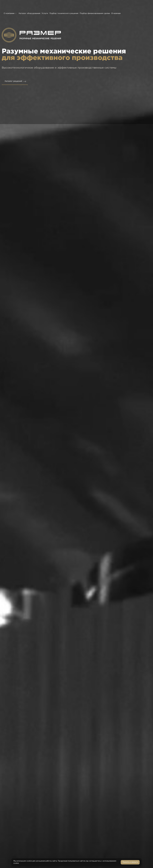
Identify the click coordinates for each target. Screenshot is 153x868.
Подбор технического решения (64, 13)
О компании (10, 13)
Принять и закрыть (130, 862)
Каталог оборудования (29, 13)
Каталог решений (13, 81)
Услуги (45, 13)
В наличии (116, 13)
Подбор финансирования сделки (95, 13)
